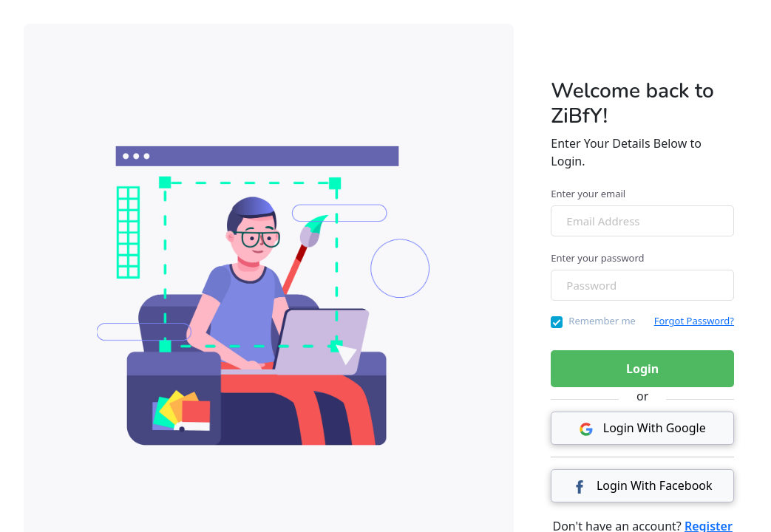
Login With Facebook (643, 485)
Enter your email (588, 194)
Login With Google (643, 428)
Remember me (602, 321)
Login (642, 369)
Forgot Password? (694, 321)
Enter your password (597, 258)
